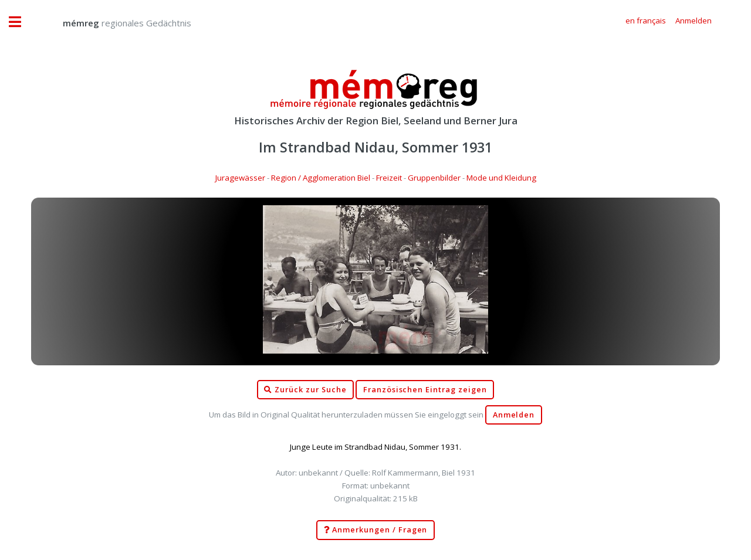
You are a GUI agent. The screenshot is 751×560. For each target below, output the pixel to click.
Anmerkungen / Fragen (376, 530)
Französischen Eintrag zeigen (425, 390)
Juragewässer (240, 178)
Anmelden (514, 415)
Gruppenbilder (434, 178)
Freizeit (389, 178)
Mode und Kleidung (501, 178)
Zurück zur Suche (305, 390)
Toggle (21, 22)
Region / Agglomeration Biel (321, 178)
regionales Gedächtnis (115, 23)
